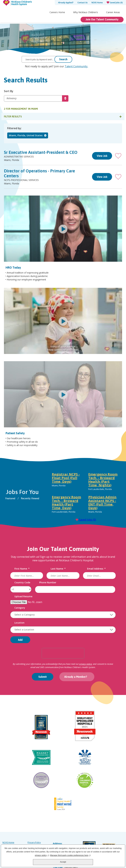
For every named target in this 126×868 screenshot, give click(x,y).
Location (20, 623)
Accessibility (8, 835)
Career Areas (113, 19)
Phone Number (48, 583)
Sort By (9, 91)
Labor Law (33, 825)
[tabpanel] (86, 494)
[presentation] (63, 653)
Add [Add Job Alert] (20, 640)
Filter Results (13, 117)
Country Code (22, 583)
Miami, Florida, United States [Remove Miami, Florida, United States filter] (26, 135)
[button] (118, 156)
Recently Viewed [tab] (30, 499)
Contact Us (83, 3)
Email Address (96, 569)
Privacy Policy (34, 821)
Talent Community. (76, 66)
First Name (22, 569)
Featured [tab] (10, 499)
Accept (63, 862)
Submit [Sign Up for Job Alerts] (43, 677)
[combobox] (63, 630)
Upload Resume (24, 597)
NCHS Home (97, 3)
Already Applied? (66, 3)
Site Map (7, 830)
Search (63, 59)
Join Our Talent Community (102, 26)
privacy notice (86, 664)
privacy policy (42, 855)
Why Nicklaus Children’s (86, 19)
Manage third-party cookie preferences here (70, 855)
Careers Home (57, 19)
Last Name (58, 569)
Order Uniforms (35, 830)
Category (20, 608)
